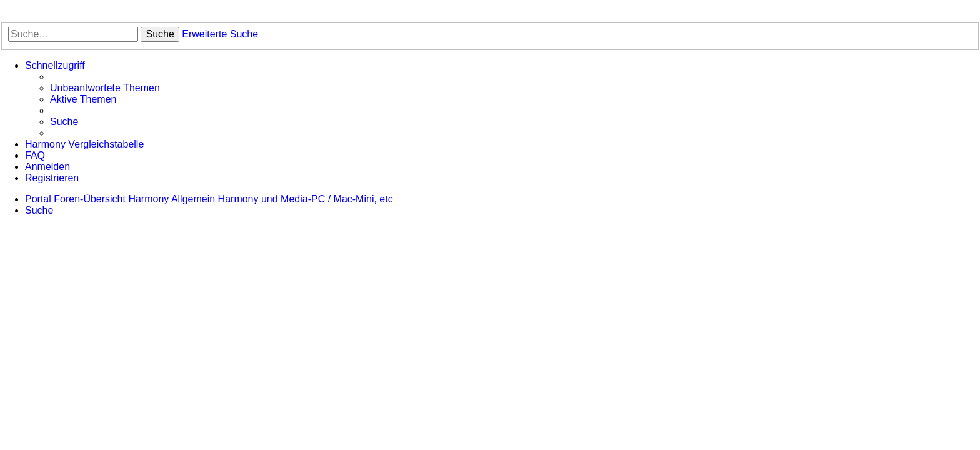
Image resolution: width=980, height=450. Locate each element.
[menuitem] (105, 88)
